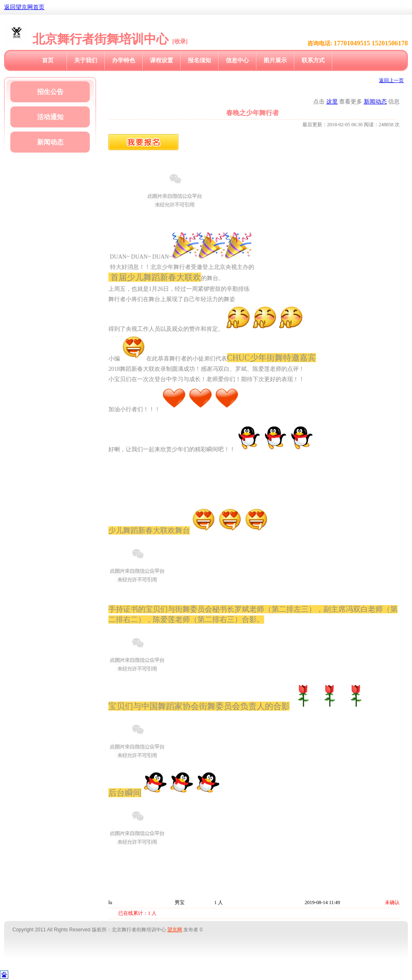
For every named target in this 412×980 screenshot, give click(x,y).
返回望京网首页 (24, 7)
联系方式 (313, 60)
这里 (332, 102)
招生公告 (50, 92)
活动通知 (50, 117)
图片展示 (275, 60)
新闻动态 (50, 142)
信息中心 (237, 60)
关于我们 (86, 60)
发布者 (191, 930)
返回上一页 (391, 80)
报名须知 (199, 60)
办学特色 (124, 60)
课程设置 (162, 60)
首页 (48, 60)
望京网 (175, 930)
